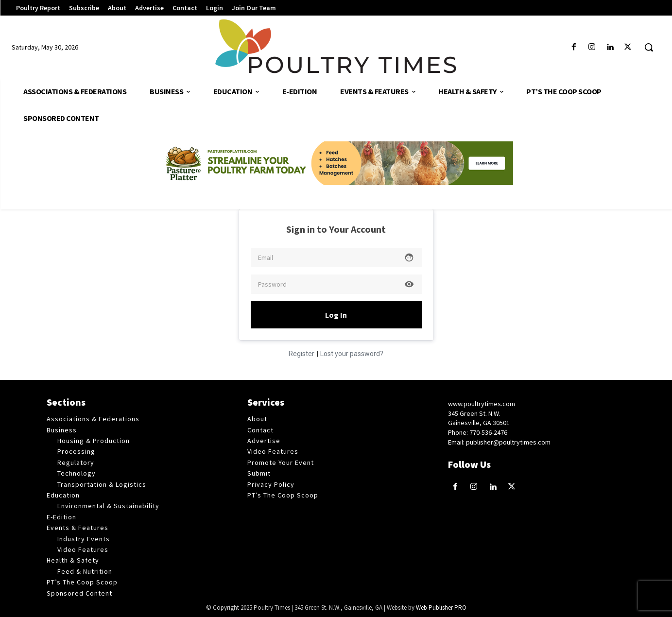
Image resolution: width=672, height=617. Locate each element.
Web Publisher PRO (441, 608)
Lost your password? (352, 354)
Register (302, 354)
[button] (649, 47)
